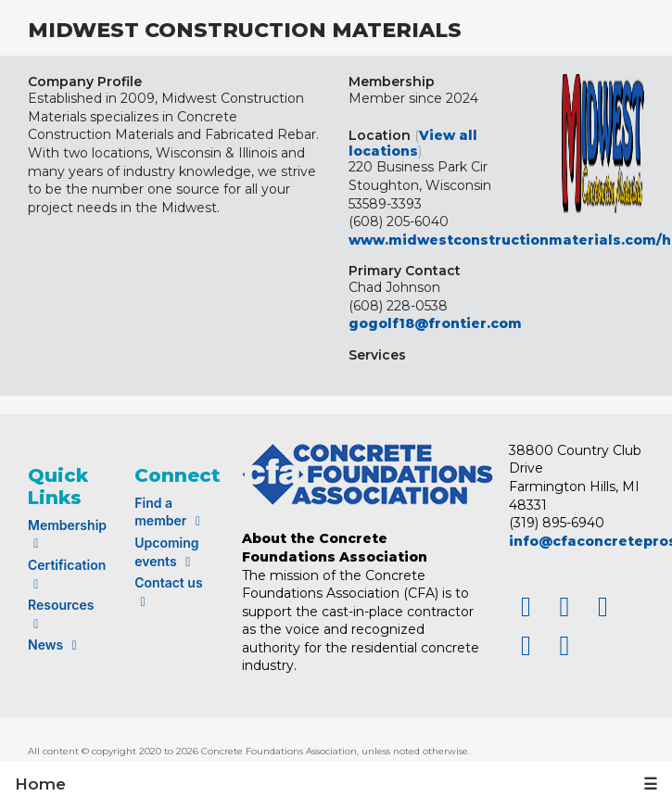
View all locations (413, 143)
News (55, 645)
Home (40, 784)
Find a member (170, 512)
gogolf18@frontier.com (435, 323)
